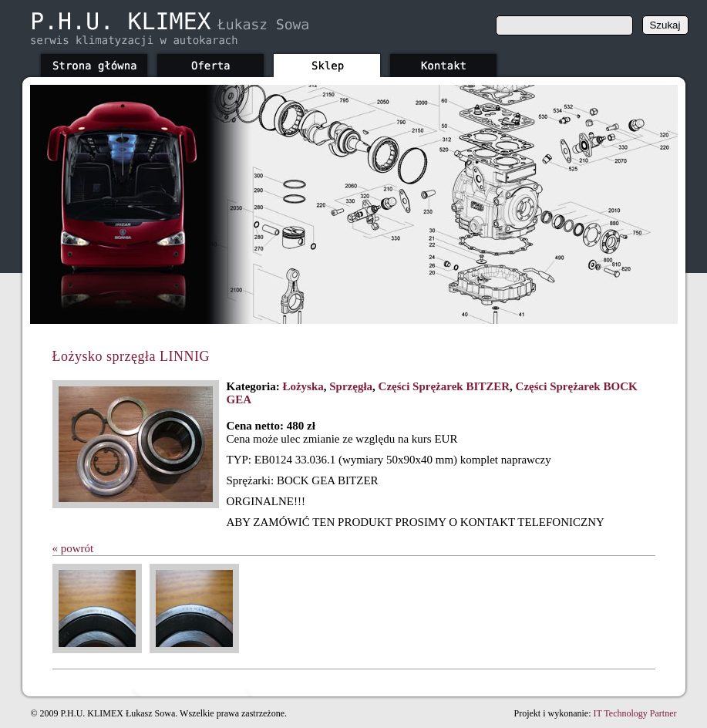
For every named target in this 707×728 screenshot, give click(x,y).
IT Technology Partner (635, 713)
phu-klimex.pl (169, 29)
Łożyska (303, 386)
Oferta (210, 64)
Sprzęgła (351, 386)
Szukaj (665, 25)
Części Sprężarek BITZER (444, 386)
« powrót (73, 548)
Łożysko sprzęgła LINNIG (131, 356)
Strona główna (94, 64)
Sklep (327, 64)
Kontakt (443, 64)
